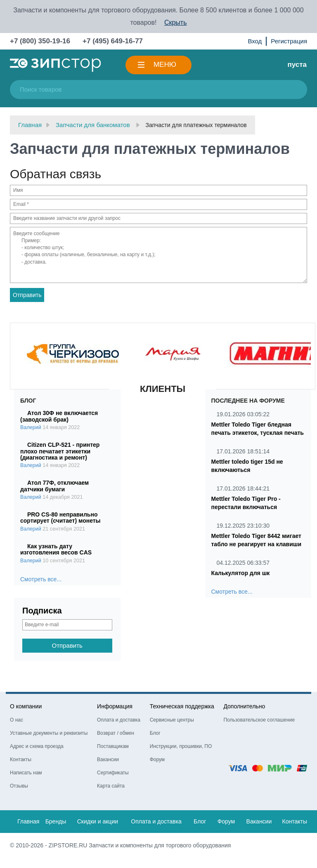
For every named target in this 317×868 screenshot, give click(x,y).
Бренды (56, 821)
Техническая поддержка (182, 706)
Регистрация (289, 41)
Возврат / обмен (116, 733)
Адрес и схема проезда (37, 746)
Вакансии (108, 759)
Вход (255, 41)
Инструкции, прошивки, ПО (181, 746)
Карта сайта (111, 786)
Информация (115, 706)
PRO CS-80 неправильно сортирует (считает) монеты (60, 518)
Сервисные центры (172, 720)
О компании (26, 706)
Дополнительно (244, 706)
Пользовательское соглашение (259, 720)
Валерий (31, 427)
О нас (17, 720)
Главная (28, 821)
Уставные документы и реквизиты (49, 733)
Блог (155, 733)
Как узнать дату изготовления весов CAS (56, 549)
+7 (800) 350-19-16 (40, 41)
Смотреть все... (41, 579)
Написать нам (26, 773)
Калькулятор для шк (241, 573)
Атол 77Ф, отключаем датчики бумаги (54, 486)
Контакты (21, 759)
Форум (157, 759)
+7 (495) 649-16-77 (113, 41)
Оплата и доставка (119, 720)
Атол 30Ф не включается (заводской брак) (59, 416)
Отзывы (19, 786)
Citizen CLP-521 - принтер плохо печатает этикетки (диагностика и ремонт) (60, 451)
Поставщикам (113, 746)
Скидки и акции (98, 821)
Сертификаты (113, 773)
